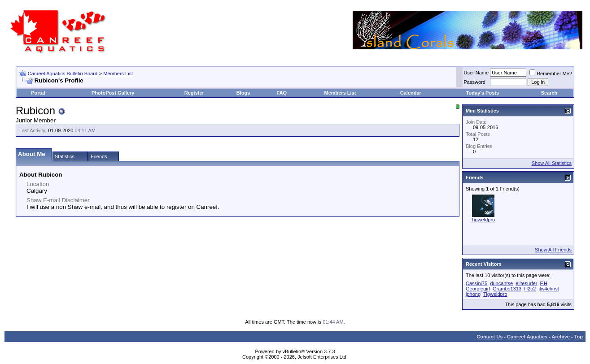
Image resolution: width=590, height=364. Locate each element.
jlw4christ (549, 289)
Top (579, 337)
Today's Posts (483, 93)
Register (194, 93)
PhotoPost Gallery (113, 93)
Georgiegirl (478, 289)
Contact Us (489, 337)
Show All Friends (553, 250)
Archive (561, 337)
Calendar (411, 93)
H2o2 (530, 289)
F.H (544, 283)
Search (549, 93)
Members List (118, 74)
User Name (476, 73)
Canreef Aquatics (527, 337)
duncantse (501, 283)
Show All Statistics (552, 163)
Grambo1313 (507, 289)
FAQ (282, 93)
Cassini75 (476, 283)
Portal (38, 93)
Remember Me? (551, 74)
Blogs (243, 93)
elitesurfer (526, 283)
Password (475, 82)
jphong (473, 294)
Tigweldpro (483, 220)
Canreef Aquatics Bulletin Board (63, 74)
